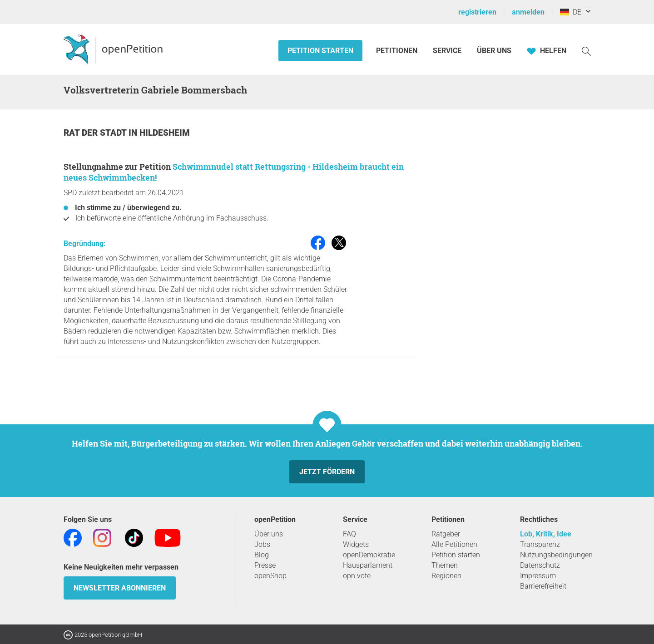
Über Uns (494, 51)
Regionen (446, 576)
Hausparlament (368, 565)
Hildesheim (165, 133)
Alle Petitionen (454, 544)
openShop (270, 576)
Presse (265, 565)
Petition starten (320, 51)
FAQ (349, 534)
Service (447, 51)
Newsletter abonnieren (120, 588)
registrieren (477, 12)
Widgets (356, 544)
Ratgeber (446, 534)
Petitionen (398, 51)
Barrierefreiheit (543, 586)
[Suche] (586, 51)
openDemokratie (369, 555)
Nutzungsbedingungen (556, 555)
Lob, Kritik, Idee (546, 534)
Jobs (262, 544)
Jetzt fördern (327, 472)
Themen (445, 565)
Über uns (269, 534)
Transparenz (540, 544)
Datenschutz (540, 565)
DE (571, 12)
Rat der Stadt (96, 133)
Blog (262, 555)
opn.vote (357, 576)
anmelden (528, 12)
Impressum (538, 576)
